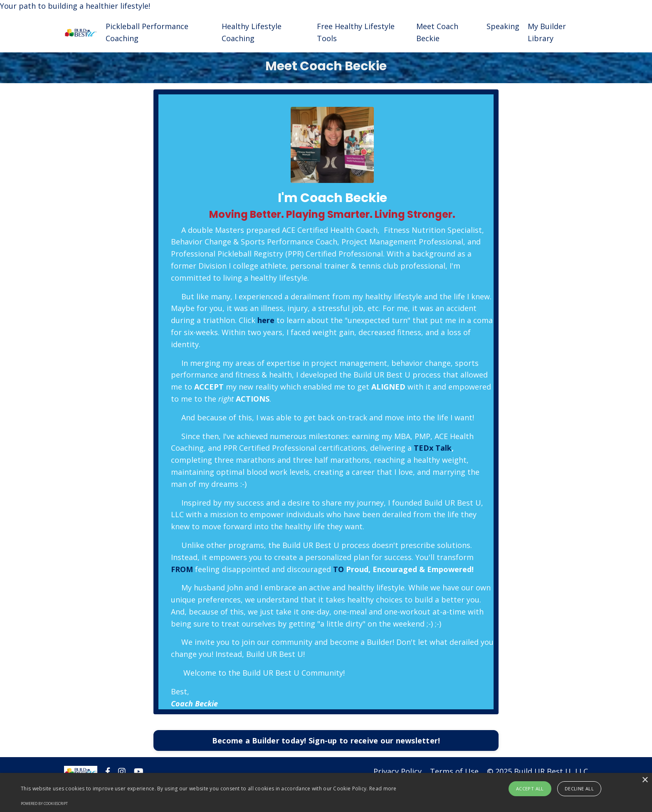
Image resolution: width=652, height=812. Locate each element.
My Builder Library (547, 32)
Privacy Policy (398, 771)
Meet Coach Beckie (437, 32)
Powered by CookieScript (44, 803)
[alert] (326, 792)
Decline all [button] (579, 789)
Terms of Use (454, 771)
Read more (383, 789)
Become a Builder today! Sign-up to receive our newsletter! (326, 740)
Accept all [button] (530, 789)
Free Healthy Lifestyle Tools (356, 32)
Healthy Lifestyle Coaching (252, 32)
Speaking (503, 26)
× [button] (645, 780)
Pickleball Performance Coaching (147, 32)
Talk (443, 448)
